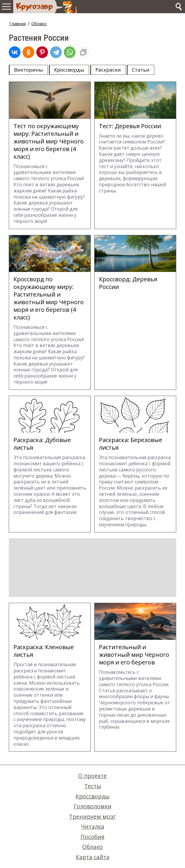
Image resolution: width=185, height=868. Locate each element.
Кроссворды (69, 70)
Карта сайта (93, 857)
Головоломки (93, 806)
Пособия (92, 837)
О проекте (92, 776)
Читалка (92, 826)
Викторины (29, 70)
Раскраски (108, 70)
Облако (39, 24)
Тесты (93, 786)
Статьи (141, 70)
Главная (18, 24)
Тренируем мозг (92, 817)
